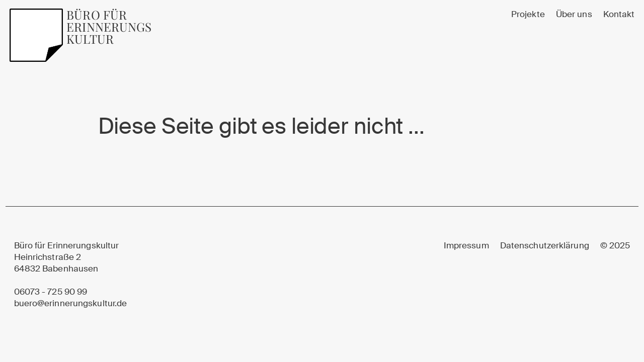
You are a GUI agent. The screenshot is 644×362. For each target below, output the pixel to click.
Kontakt (619, 14)
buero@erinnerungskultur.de (71, 303)
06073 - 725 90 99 (51, 292)
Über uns (574, 14)
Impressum (466, 246)
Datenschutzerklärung (545, 246)
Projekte (528, 14)
